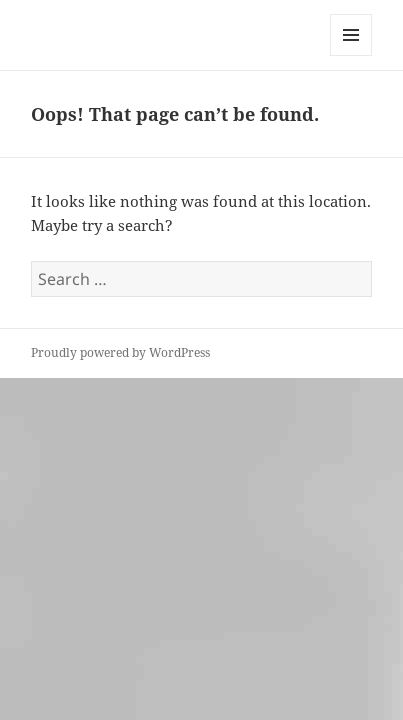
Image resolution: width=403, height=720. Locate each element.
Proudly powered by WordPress (120, 352)
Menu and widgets (351, 55)
